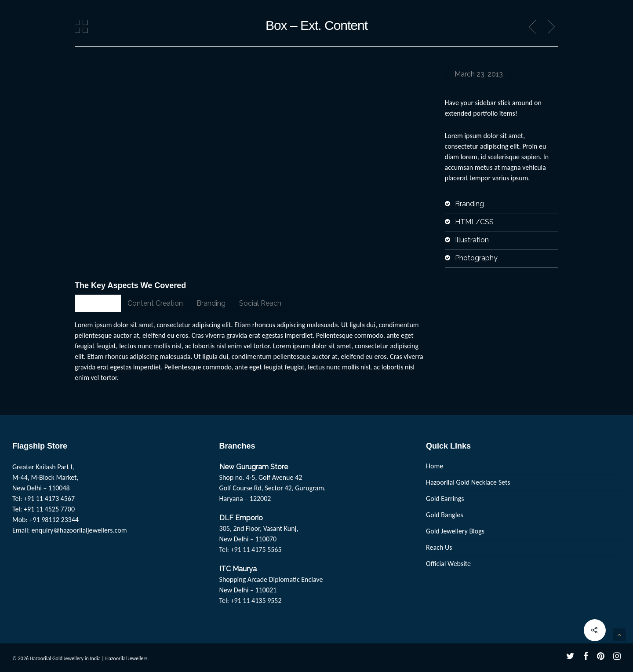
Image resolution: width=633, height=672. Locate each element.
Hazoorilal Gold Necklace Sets (468, 482)
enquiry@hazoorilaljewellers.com (79, 530)
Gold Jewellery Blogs (455, 531)
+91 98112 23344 (54, 520)
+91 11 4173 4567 (49, 499)
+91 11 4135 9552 (256, 601)
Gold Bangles (444, 515)
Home (435, 466)
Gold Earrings (445, 499)
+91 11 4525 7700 (49, 509)
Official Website (448, 564)
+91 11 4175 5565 (256, 550)
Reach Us (439, 547)
